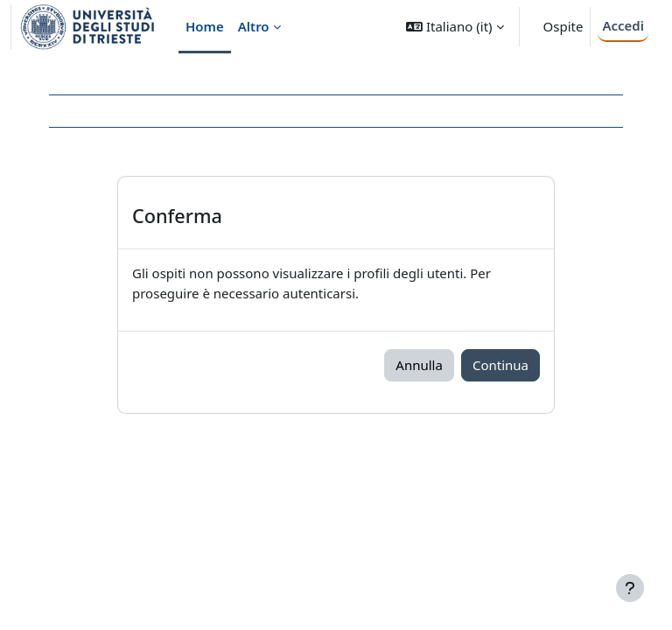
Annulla (419, 365)
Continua (500, 365)
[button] (455, 27)
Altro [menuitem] (254, 26)
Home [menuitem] (205, 26)
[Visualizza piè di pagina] (630, 588)
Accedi (623, 25)
